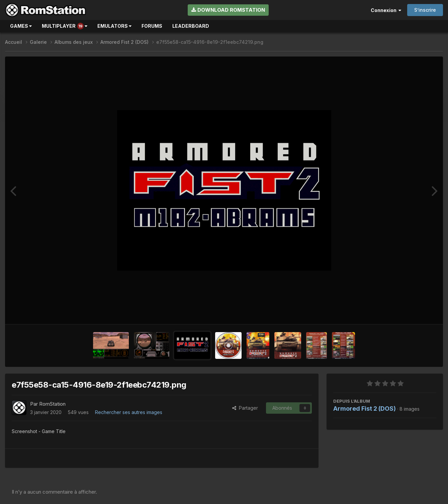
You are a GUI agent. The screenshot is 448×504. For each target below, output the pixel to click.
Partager (245, 408)
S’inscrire (425, 10)
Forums (152, 26)
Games (21, 26)
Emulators (114, 26)
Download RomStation (228, 10)
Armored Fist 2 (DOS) (365, 409)
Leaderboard (191, 26)
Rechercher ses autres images (129, 412)
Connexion (386, 10)
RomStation (52, 404)
